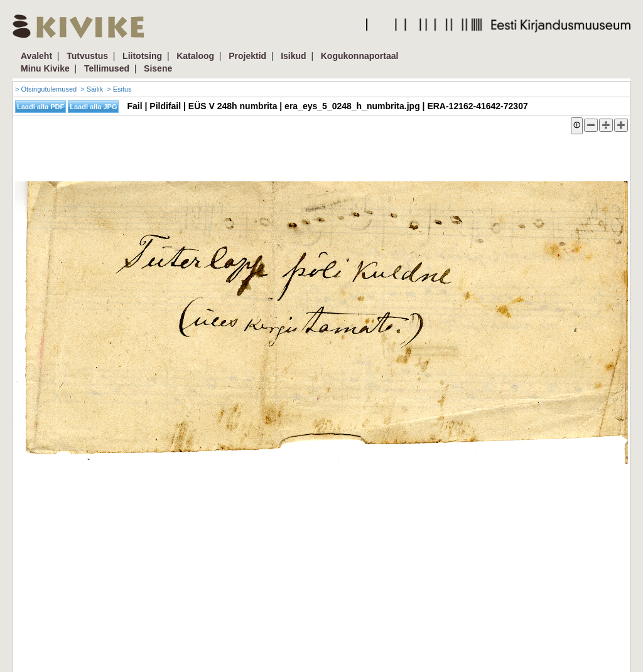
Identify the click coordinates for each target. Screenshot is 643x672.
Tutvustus (87, 56)
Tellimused (107, 68)
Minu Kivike (45, 68)
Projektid (247, 56)
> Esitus (119, 89)
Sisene (158, 68)
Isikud (293, 56)
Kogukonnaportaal (360, 56)
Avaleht (36, 56)
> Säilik (92, 89)
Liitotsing (142, 56)
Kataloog (195, 56)
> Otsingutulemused (46, 89)
